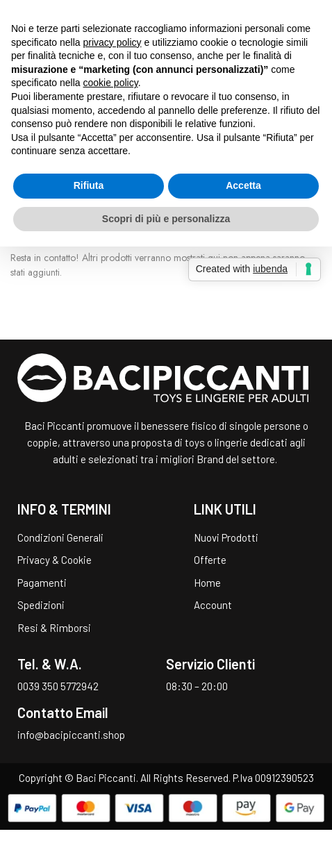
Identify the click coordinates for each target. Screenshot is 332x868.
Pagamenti (42, 583)
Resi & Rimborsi (54, 628)
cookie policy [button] (111, 83)
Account (213, 605)
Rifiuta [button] (89, 185)
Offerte (210, 560)
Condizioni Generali (60, 537)
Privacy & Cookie (55, 560)
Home (207, 583)
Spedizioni (41, 605)
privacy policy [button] (113, 42)
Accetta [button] (243, 185)
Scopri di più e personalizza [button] (166, 219)
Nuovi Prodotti (226, 537)
